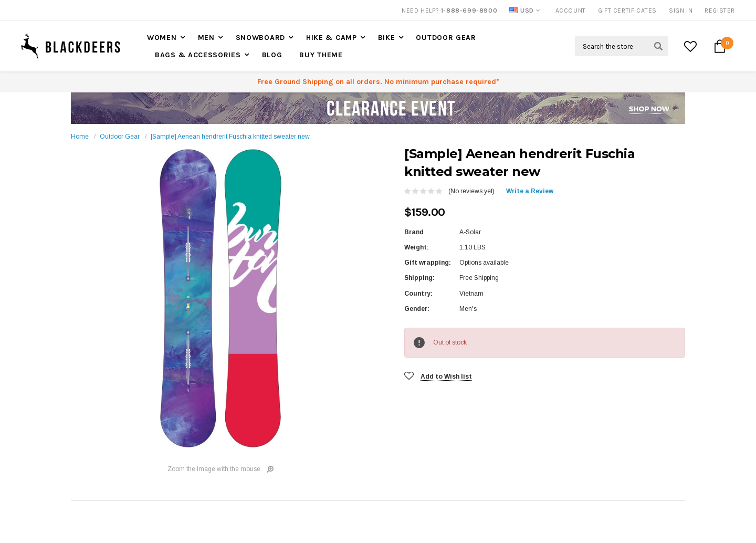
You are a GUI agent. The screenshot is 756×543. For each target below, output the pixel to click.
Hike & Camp (332, 38)
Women (162, 38)
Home (80, 137)
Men (206, 38)
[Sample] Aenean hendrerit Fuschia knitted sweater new (230, 137)
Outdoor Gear (446, 38)
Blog (272, 55)
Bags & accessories (198, 55)
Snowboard (260, 38)
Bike (387, 38)
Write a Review (530, 191)
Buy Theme (321, 55)
